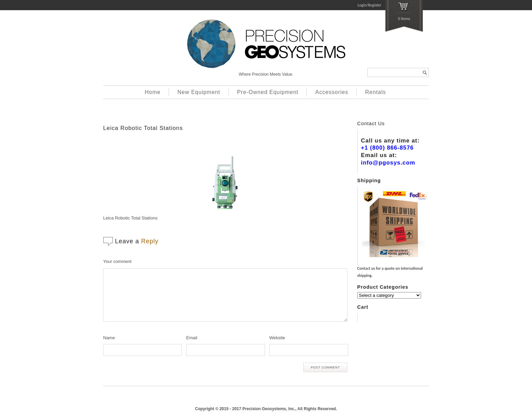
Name (109, 338)
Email (192, 338)
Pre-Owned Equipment (268, 92)
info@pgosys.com (388, 163)
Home (153, 92)
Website (277, 338)
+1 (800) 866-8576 (387, 148)
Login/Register (369, 5)
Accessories (332, 92)
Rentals (375, 92)
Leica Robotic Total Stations (143, 128)
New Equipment (199, 92)
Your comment (117, 261)
